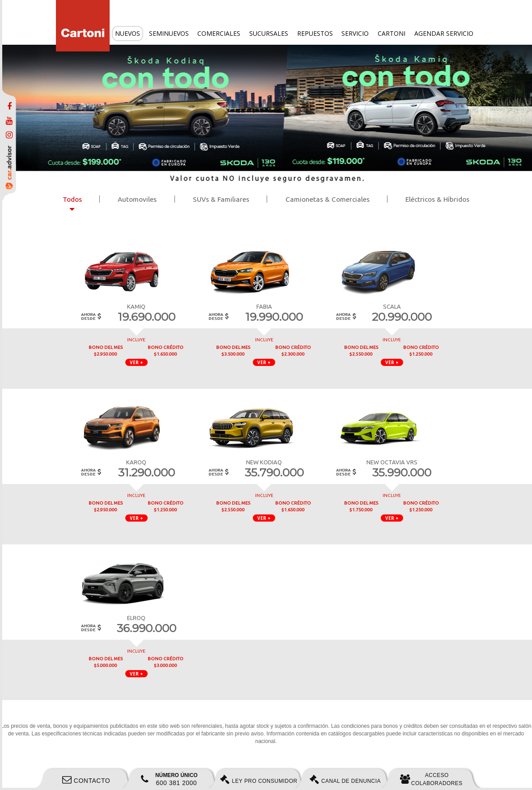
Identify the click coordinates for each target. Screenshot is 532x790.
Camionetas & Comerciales (328, 199)
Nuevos (128, 33)
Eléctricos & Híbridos (437, 199)
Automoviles (137, 199)
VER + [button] (136, 362)
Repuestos (315, 33)
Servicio (355, 33)
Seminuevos (169, 33)
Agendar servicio (444, 33)
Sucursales (269, 33)
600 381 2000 (169, 779)
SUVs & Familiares (221, 199)
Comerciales (219, 33)
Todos (72, 199)
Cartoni (392, 33)
